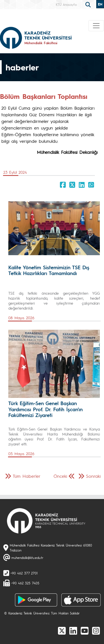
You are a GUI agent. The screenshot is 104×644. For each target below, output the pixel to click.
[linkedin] (73, 630)
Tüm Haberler (27, 476)
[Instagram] (96, 630)
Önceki (60, 476)
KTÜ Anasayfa (66, 4)
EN (100, 4)
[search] (89, 4)
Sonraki (93, 476)
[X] (62, 630)
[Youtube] (85, 630)
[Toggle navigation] (96, 26)
